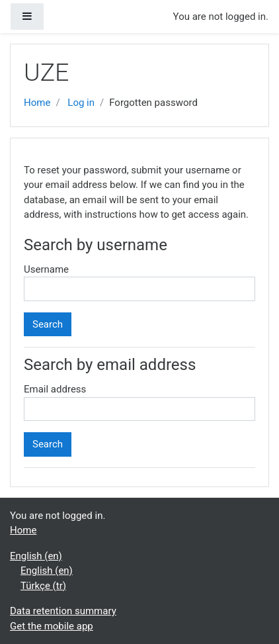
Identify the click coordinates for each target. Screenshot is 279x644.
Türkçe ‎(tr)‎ (43, 586)
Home (37, 103)
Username (46, 269)
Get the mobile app (52, 626)
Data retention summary (63, 611)
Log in (81, 103)
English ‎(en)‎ (36, 556)
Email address (55, 389)
